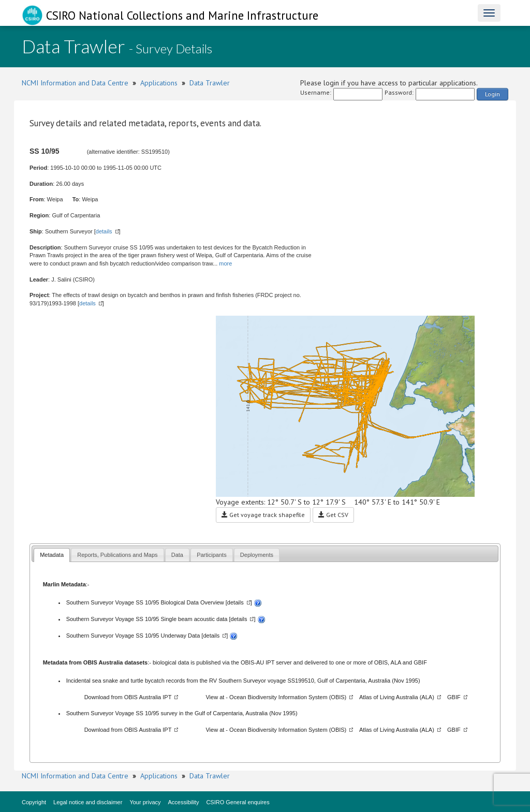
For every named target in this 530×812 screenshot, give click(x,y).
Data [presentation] (177, 555)
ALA (396, 662)
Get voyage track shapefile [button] (263, 515)
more (225, 263)
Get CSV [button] (333, 515)
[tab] (52, 555)
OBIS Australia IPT (148, 697)
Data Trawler (210, 83)
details (104, 231)
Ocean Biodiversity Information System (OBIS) (288, 697)
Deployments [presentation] (257, 555)
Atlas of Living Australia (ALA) (397, 697)
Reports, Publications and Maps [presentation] (117, 555)
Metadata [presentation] (52, 555)
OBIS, (382, 662)
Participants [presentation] (211, 555)
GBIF (420, 662)
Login (492, 94)
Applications (159, 83)
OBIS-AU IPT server (266, 662)
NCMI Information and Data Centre (75, 83)
